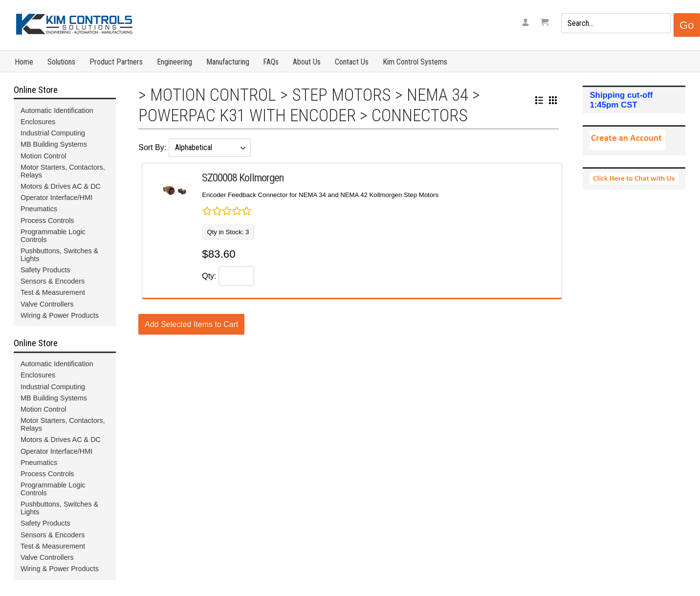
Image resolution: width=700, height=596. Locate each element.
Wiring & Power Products (60, 315)
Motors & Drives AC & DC (61, 186)
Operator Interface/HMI (56, 198)
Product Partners (116, 62)
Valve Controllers (47, 304)
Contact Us (352, 62)
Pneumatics (39, 209)
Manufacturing (228, 62)
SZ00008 (219, 177)
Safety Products (45, 270)
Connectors (420, 115)
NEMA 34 (437, 95)
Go (687, 25)
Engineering (175, 62)
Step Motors (341, 95)
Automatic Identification (57, 110)
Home (24, 62)
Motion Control (213, 95)
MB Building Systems (54, 144)
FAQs (271, 62)
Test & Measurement (53, 292)
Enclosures (38, 122)
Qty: (209, 276)
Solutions (61, 62)
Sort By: (153, 147)
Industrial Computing (53, 133)
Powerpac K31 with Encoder (247, 115)
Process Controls (47, 221)
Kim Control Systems (415, 62)
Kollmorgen (261, 177)
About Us (307, 62)
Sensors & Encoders (53, 281)
